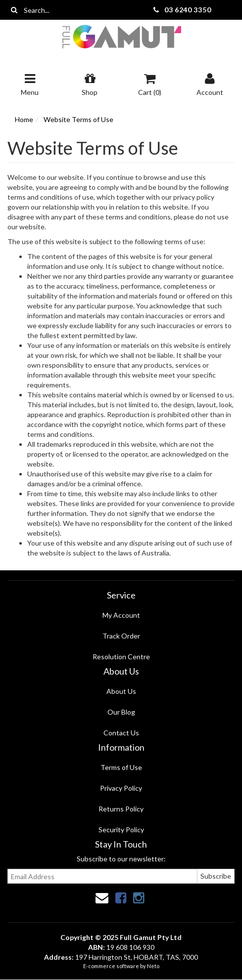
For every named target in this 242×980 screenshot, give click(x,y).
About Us (121, 691)
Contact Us (121, 733)
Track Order (121, 636)
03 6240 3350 (188, 10)
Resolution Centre (121, 657)
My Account (121, 615)
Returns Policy (121, 809)
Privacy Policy (121, 788)
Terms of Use (121, 767)
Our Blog (121, 712)
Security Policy (121, 830)
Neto (153, 966)
